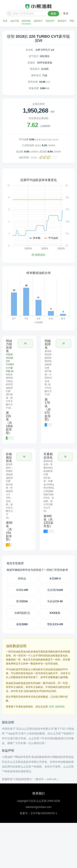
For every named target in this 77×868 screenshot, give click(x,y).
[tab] (19, 390)
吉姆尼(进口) (22, 613)
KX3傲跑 (55, 613)
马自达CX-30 (55, 601)
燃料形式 (36, 75)
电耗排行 (50, 21)
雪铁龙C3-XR (55, 624)
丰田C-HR (22, 590)
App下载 (15, 21)
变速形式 (35, 69)
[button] (25, 343)
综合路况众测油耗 (39, 118)
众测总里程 (38, 104)
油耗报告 (26, 21)
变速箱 (31, 63)
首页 (5, 21)
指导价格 (33, 82)
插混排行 (62, 21)
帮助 (72, 21)
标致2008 (22, 624)
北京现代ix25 (55, 590)
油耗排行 (38, 21)
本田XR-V (55, 579)
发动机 (29, 50)
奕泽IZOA (22, 601)
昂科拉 (22, 579)
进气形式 (34, 56)
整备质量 (34, 88)
